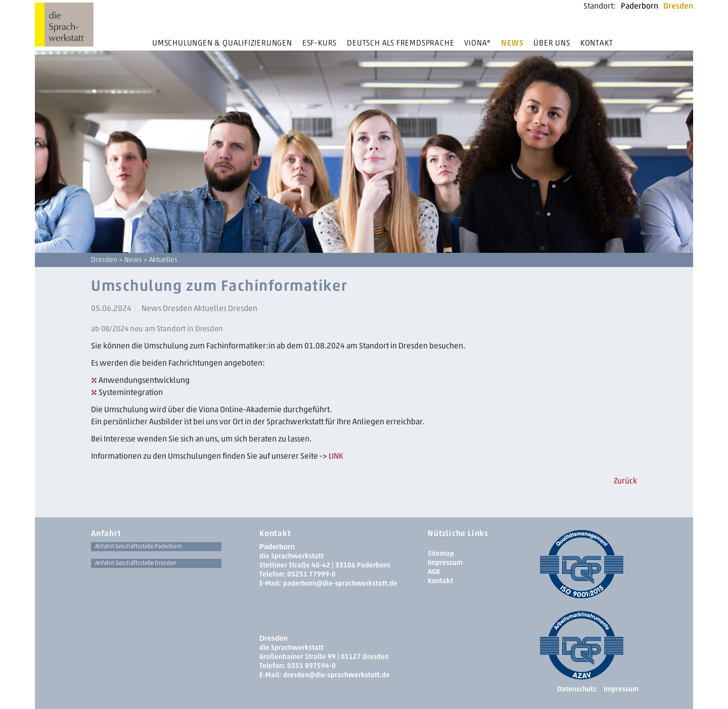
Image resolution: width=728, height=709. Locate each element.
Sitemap (441, 553)
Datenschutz (577, 689)
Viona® (477, 43)
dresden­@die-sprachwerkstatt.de (336, 675)
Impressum (445, 563)
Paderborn (640, 6)
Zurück (625, 481)
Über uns (552, 43)
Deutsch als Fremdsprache (400, 43)
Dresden (678, 6)
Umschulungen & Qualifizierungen (222, 43)
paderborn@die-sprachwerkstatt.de (340, 583)
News (512, 43)
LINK (336, 456)
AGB (434, 572)
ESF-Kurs (320, 43)
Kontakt (597, 43)
